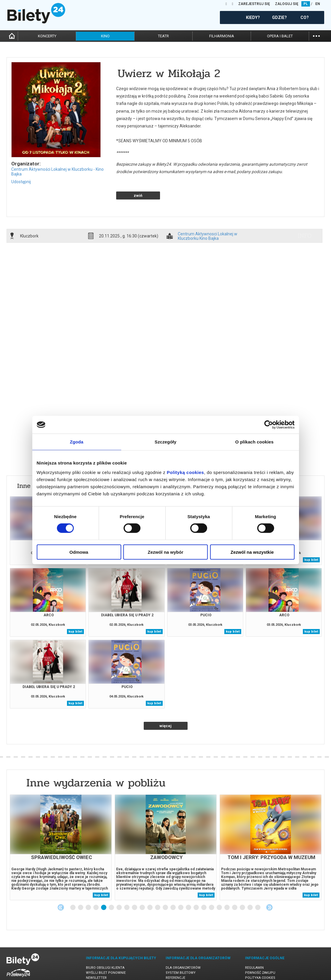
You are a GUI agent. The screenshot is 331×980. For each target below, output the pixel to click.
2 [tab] (81, 887)
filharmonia (222, 36)
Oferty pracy (257, 967)
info (305, 215)
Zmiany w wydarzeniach (107, 962)
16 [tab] (189, 887)
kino (105, 36)
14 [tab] (173, 887)
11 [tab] (150, 887)
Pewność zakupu (260, 952)
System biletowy (181, 952)
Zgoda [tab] (77, 442)
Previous (61, 887)
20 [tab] (220, 887)
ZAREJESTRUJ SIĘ (254, 4)
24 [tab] (250, 887)
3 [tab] (89, 887)
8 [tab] (127, 887)
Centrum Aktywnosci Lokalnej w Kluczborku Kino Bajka (208, 215)
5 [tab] (104, 887)
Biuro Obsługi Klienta (105, 947)
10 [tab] (143, 887)
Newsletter (96, 957)
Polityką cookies (186, 472)
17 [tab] (196, 887)
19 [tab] (212, 887)
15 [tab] (181, 887)
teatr (163, 36)
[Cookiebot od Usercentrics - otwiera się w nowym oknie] (269, 425)
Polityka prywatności (265, 962)
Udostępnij (21, 182)
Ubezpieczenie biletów (105, 967)
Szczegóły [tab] (165, 442)
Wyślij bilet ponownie (106, 952)
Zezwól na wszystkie (252, 552)
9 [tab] (135, 887)
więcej (165, 705)
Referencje (175, 957)
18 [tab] (204, 887)
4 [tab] (96, 887)
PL (306, 4)
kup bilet (311, 539)
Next (269, 887)
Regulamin (254, 947)
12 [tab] (158, 887)
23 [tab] (243, 887)
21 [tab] (227, 887)
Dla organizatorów (183, 947)
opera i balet (280, 36)
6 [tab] (112, 887)
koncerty (47, 36)
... (316, 35)
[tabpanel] (61, 827)
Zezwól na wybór (165, 552)
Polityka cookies (260, 957)
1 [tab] (73, 887)
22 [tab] (235, 887)
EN (318, 4)
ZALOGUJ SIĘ (287, 4)
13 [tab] (166, 887)
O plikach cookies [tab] (254, 442)
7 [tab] (119, 887)
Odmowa (79, 552)
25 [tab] (258, 887)
